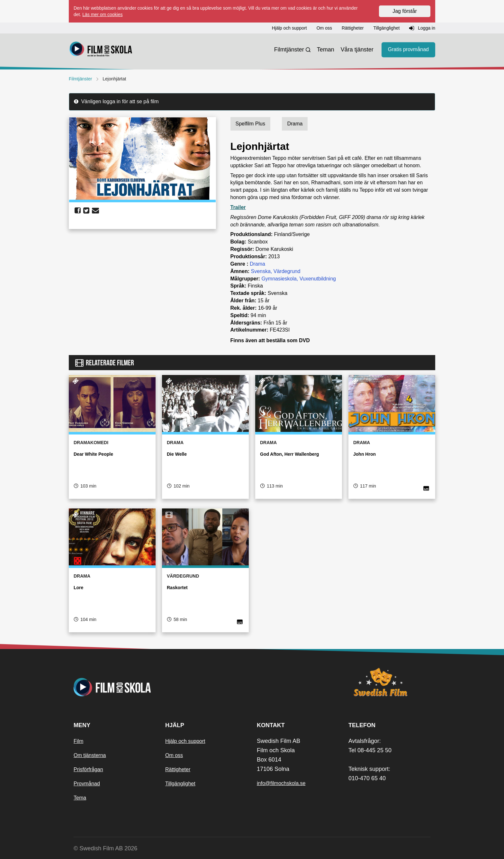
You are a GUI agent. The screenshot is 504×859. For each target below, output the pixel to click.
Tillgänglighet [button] (386, 28)
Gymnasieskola (279, 279)
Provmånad (87, 784)
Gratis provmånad (408, 50)
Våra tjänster (357, 50)
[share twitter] (86, 211)
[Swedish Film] (389, 682)
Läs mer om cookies (102, 14)
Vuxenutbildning (318, 279)
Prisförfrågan (88, 769)
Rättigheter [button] (353, 28)
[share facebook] (78, 211)
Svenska (261, 271)
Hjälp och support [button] (289, 28)
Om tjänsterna (90, 755)
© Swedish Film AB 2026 (105, 848)
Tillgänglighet (180, 784)
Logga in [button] (422, 28)
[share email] (95, 211)
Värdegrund (287, 271)
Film (78, 741)
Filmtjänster (289, 50)
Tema (80, 798)
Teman (326, 50)
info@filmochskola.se (281, 783)
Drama (257, 264)
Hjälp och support (185, 741)
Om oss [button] (324, 28)
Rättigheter (178, 769)
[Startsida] (101, 50)
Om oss (174, 755)
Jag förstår (405, 11)
